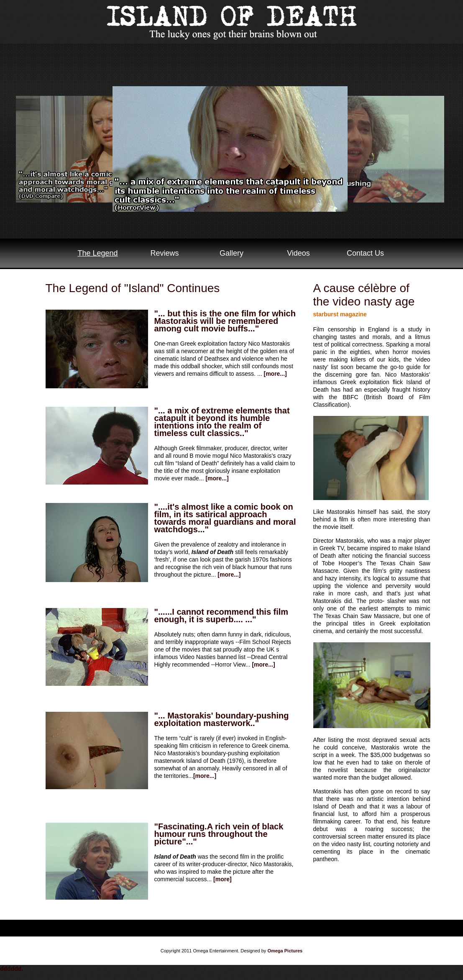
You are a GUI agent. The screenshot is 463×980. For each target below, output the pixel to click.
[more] (223, 879)
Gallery (231, 253)
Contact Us (365, 253)
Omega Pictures (285, 951)
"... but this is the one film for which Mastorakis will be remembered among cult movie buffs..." (225, 321)
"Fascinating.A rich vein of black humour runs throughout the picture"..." (219, 834)
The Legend (97, 253)
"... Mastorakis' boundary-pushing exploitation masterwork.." (222, 719)
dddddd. (12, 969)
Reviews (164, 253)
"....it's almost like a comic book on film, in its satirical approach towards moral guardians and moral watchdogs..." (225, 518)
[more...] (275, 374)
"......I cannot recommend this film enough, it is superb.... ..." (221, 616)
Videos (298, 253)
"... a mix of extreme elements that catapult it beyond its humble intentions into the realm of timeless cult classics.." (222, 422)
